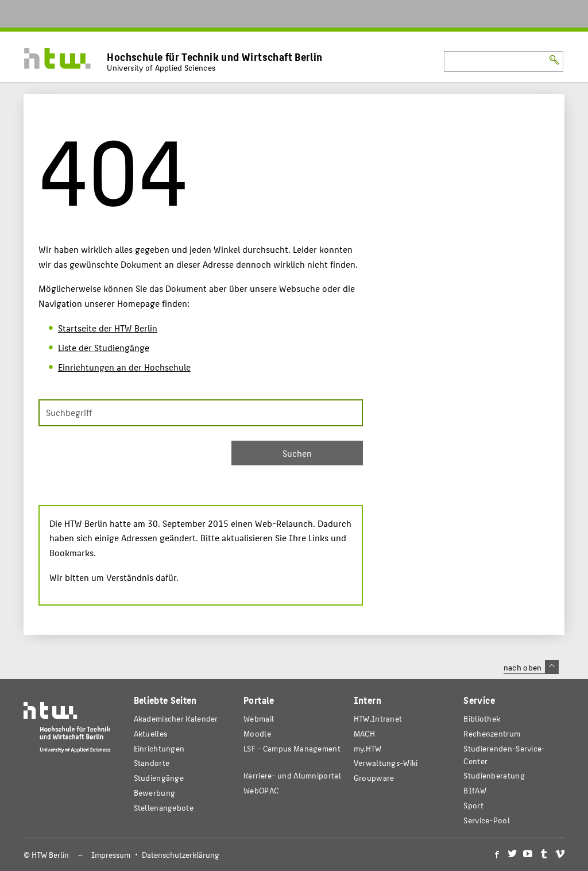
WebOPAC (261, 790)
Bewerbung (155, 793)
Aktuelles (151, 733)
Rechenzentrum (492, 733)
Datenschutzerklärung (181, 855)
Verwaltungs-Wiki (386, 763)
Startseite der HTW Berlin (108, 328)
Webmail (259, 718)
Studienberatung (494, 775)
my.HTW (368, 748)
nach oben (531, 667)
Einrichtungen (159, 748)
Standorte (152, 763)
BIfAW (475, 790)
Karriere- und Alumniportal (292, 775)
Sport (473, 805)
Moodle (257, 733)
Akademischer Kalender (176, 718)
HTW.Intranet (378, 718)
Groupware (374, 778)
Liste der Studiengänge (104, 347)
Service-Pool (487, 820)
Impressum (111, 855)
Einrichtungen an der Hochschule (124, 367)
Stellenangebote (164, 808)
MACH (364, 733)
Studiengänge (159, 778)
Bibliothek (482, 718)
